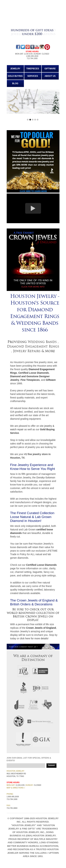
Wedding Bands (43, 342)
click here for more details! (34, 638)
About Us (50, 76)
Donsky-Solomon (46, 478)
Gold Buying (15, 76)
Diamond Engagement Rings (33, 346)
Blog (15, 83)
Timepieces (33, 69)
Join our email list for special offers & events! (29, 759)
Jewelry (15, 69)
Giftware (50, 69)
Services (33, 76)
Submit (51, 765)
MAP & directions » (16, 788)
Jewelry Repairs (27, 351)
